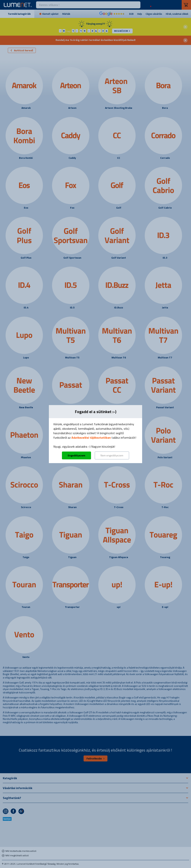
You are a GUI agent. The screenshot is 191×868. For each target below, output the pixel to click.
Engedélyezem (76, 455)
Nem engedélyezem (112, 455)
